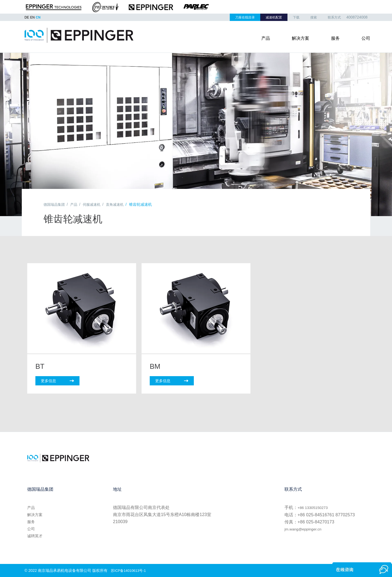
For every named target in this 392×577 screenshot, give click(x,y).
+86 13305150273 (315, 507)
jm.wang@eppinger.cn (306, 528)
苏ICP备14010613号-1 (130, 570)
